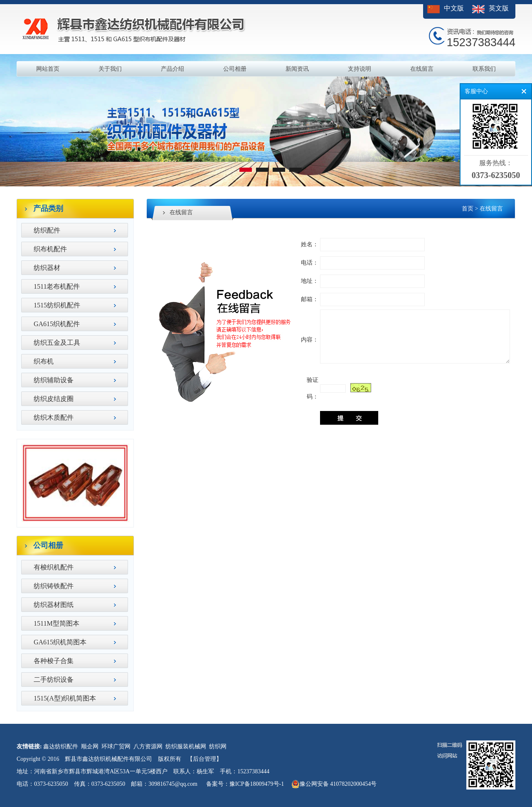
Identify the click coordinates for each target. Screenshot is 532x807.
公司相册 (235, 69)
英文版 (499, 8)
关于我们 (110, 69)
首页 (468, 209)
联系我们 (484, 69)
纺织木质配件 (54, 417)
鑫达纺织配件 (61, 746)
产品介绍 (172, 69)
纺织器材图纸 (54, 605)
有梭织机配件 (54, 567)
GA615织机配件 (57, 324)
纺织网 (218, 746)
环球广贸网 (116, 746)
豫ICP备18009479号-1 (257, 784)
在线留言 (422, 69)
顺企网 (90, 746)
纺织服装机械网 (186, 746)
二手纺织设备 (54, 680)
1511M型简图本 (57, 623)
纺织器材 (47, 268)
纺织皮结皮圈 (54, 399)
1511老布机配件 (57, 286)
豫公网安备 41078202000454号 (334, 784)
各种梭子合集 (54, 661)
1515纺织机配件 (57, 305)
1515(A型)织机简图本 (65, 698)
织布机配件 (50, 249)
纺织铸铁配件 (54, 586)
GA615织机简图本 (60, 642)
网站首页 (48, 69)
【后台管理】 (204, 759)
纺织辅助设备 (54, 380)
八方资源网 (148, 746)
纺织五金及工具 (57, 343)
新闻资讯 (297, 69)
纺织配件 (47, 230)
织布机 (44, 361)
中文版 (454, 8)
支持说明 (360, 69)
